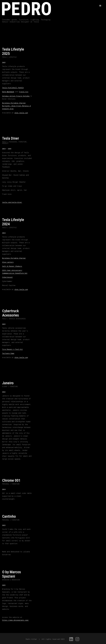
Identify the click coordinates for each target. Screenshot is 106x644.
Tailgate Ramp (8, 353)
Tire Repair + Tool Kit (12, 349)
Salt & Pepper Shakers (12, 266)
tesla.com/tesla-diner (12, 202)
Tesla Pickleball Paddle (13, 88)
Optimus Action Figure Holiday (16, 96)
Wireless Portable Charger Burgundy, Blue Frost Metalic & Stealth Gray (16, 106)
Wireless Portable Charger (14, 258)
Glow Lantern (8, 262)
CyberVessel (7, 277)
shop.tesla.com (21, 112)
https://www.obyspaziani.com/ (15, 620)
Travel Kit (24, 92)
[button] (100, 6)
